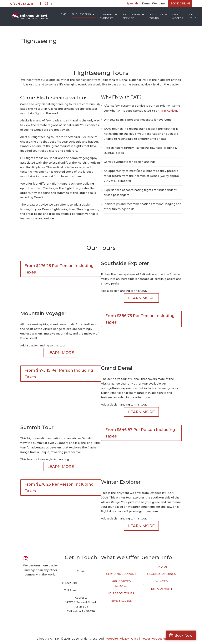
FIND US (162, 567)
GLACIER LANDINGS (162, 574)
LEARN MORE (141, 298)
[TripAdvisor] (51, 4)
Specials (133, 4)
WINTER (162, 581)
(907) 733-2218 (89, 583)
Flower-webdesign (154, 639)
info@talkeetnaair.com (81, 576)
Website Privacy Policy (122, 639)
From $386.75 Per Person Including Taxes (140, 319)
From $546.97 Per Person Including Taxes (140, 433)
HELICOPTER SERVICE (131, 16)
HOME (63, 14)
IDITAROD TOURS (156, 16)
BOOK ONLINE (180, 3)
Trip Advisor (169, 111)
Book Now (185, 635)
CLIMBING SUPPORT (106, 16)
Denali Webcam (153, 4)
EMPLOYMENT (162, 589)
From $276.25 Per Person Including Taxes (59, 269)
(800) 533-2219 (88, 590)
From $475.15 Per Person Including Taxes (59, 374)
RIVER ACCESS (178, 16)
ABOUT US (192, 16)
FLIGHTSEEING (81, 14)
